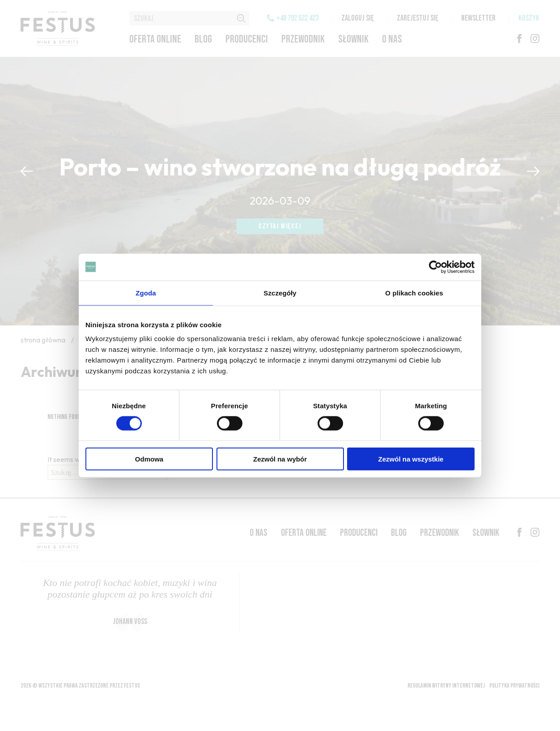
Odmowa (149, 459)
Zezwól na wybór (280, 459)
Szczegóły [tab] (280, 293)
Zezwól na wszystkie (411, 459)
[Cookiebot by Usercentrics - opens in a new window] (435, 267)
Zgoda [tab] (146, 293)
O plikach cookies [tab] (414, 293)
